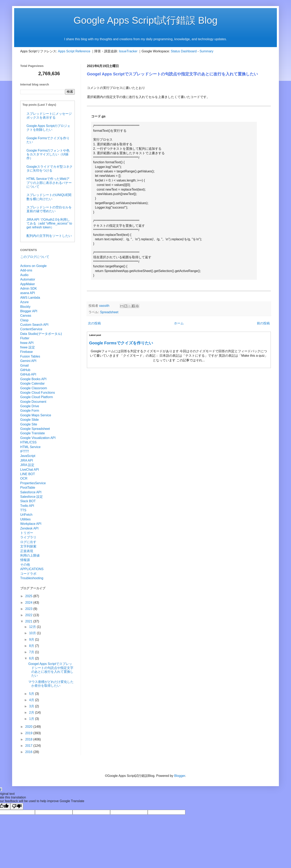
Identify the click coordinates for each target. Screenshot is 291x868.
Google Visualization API (38, 438)
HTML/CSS (28, 442)
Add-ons (26, 270)
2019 (29, 733)
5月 (32, 694)
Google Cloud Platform (37, 397)
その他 (25, 565)
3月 (32, 706)
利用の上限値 (30, 555)
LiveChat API (30, 470)
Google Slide (30, 420)
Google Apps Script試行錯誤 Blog (145, 20)
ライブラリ (28, 537)
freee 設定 (28, 347)
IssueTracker (128, 51)
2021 (29, 621)
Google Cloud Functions (38, 393)
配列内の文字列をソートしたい (49, 236)
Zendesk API (29, 528)
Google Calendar (32, 383)
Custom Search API (34, 325)
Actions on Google (33, 266)
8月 (32, 646)
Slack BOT (28, 501)
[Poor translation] (17, 806)
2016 (29, 752)
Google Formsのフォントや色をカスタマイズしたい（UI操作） (48, 154)
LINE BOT (28, 474)
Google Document (33, 402)
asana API (28, 293)
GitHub (25, 370)
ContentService (31, 329)
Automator (28, 279)
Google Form (30, 411)
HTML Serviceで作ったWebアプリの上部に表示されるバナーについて (49, 183)
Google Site (29, 424)
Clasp (24, 320)
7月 (32, 652)
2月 (32, 712)
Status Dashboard (184, 51)
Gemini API (28, 361)
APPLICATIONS (32, 569)
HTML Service (30, 447)
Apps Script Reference (74, 51)
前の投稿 (263, 323)
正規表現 (27, 551)
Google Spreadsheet (35, 429)
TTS (23, 510)
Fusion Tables (30, 356)
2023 (29, 609)
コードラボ (28, 574)
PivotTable (28, 488)
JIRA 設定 (27, 465)
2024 (29, 603)
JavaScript (28, 456)
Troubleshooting (32, 578)
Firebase (26, 352)
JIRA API (27, 460)
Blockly (25, 307)
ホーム (179, 323)
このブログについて (35, 257)
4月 (32, 700)
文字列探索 (28, 546)
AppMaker (28, 284)
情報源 (25, 560)
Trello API (27, 506)
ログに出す (28, 542)
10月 (33, 633)
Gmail (24, 365)
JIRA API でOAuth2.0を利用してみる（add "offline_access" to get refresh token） (49, 223)
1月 (32, 719)
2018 (29, 739)
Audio (24, 275)
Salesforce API (31, 492)
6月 (32, 658)
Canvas (26, 316)
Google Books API (33, 379)
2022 (29, 615)
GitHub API (28, 374)
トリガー (27, 533)
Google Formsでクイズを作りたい (121, 343)
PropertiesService (33, 483)
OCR (24, 478)
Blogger (180, 776)
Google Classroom (34, 388)
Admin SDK (29, 288)
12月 (33, 627)
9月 (32, 640)
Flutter (25, 338)
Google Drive (30, 406)
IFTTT (25, 451)
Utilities (25, 519)
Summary (206, 51)
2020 (29, 727)
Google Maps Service (36, 415)
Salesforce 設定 (32, 497)
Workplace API (31, 524)
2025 (29, 596)
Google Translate (33, 433)
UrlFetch (26, 515)
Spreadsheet (109, 312)
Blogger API (29, 311)
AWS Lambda (30, 298)
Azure (24, 302)
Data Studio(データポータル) (41, 334)
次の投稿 (94, 323)
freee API (27, 343)
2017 (29, 746)
